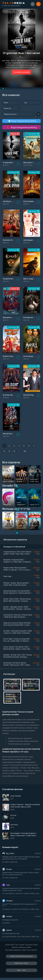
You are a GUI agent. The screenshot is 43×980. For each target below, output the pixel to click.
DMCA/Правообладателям (22, 956)
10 (14, 451)
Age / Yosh (21, 970)
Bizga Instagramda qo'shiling (21, 127)
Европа (6, 923)
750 (25, 451)
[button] (3, 88)
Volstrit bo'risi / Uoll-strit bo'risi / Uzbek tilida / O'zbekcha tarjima (22, 937)
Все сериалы (11, 462)
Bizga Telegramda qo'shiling (22, 121)
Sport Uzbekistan (10, 862)
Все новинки (11, 95)
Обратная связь (21, 963)
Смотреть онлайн (21, 72)
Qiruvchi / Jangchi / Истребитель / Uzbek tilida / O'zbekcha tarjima (22, 909)
